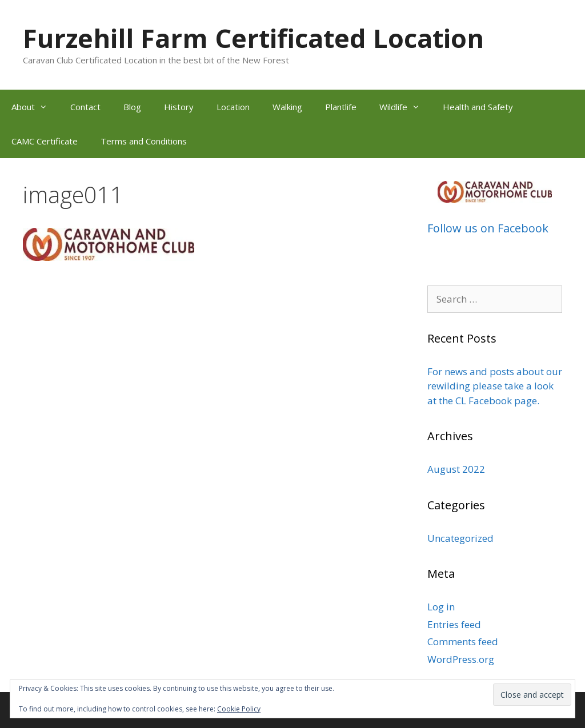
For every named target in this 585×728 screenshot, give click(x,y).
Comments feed (463, 641)
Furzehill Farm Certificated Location (253, 38)
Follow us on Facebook (488, 228)
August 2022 (456, 469)
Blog (132, 107)
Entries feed (454, 624)
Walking (287, 107)
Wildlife (405, 107)
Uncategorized (460, 538)
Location (233, 107)
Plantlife (341, 107)
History (179, 107)
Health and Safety (478, 107)
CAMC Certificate (45, 141)
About (35, 107)
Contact (85, 107)
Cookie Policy (239, 709)
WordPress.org (461, 659)
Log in (441, 607)
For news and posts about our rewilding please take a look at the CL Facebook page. (495, 386)
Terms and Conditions (144, 141)
